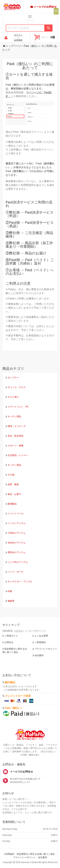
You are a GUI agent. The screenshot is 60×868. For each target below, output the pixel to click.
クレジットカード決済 (18, 696)
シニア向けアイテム (18, 562)
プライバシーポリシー (46, 649)
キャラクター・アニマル (20, 581)
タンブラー (13, 378)
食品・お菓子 (14, 494)
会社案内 (39, 655)
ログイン (18, 35)
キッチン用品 (14, 416)
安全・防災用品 (16, 436)
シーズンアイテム (17, 523)
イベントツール (16, 514)
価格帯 (11, 601)
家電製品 (12, 504)
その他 (11, 475)
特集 (10, 591)
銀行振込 (10, 682)
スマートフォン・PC (18, 407)
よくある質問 (41, 636)
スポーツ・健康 (16, 446)
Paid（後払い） (14, 708)
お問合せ (9, 642)
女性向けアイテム (17, 543)
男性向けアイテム (17, 552)
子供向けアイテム (17, 533)
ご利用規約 (40, 642)
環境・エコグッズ (17, 426)
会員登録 (18, 40)
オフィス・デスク (17, 387)
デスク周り (13, 397)
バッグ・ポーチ (16, 572)
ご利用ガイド (11, 636)
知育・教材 (13, 484)
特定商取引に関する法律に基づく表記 (36, 854)
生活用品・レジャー (18, 455)
